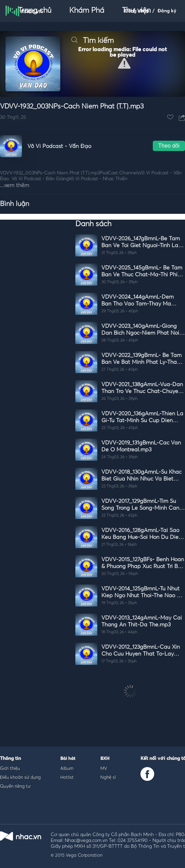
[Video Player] (92, 64)
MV (104, 768)
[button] (124, 63)
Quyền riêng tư (15, 786)
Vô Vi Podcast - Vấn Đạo (59, 146)
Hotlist (67, 777)
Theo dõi (169, 146)
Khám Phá (87, 11)
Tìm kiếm (92, 41)
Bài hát (68, 759)
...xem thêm (15, 185)
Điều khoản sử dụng (20, 777)
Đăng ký (167, 11)
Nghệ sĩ (108, 777)
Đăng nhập (137, 11)
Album (67, 768)
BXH (105, 759)
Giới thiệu (10, 768)
